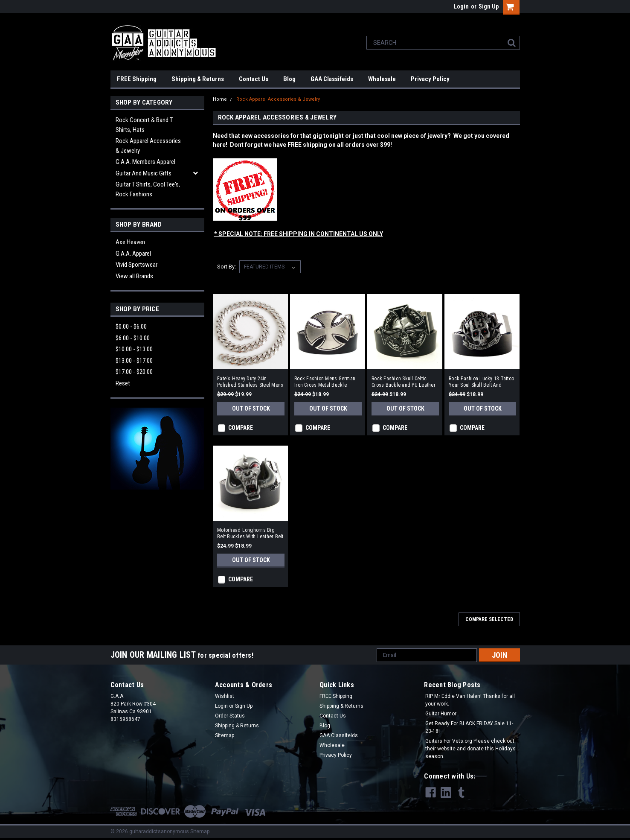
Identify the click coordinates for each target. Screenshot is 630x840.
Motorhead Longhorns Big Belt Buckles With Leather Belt (250, 533)
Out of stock (251, 408)
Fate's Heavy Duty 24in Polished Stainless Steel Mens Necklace (250, 382)
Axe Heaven (130, 242)
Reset (123, 383)
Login (461, 6)
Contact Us (254, 79)
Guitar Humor (441, 714)
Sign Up (489, 6)
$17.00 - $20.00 (134, 372)
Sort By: (226, 267)
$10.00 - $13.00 (134, 349)
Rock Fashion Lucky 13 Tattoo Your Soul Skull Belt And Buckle (481, 382)
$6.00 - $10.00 (133, 338)
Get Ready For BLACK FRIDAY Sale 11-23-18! (469, 727)
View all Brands (134, 276)
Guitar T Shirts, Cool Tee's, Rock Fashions (148, 189)
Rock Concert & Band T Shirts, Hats (144, 125)
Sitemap (225, 735)
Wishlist (225, 696)
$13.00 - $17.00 (134, 361)
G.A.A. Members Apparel (145, 162)
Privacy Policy (430, 79)
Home (220, 99)
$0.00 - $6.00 (131, 327)
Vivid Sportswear (136, 265)
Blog (289, 79)
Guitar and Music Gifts (144, 173)
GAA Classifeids (332, 79)
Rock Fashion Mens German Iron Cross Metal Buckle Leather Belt (325, 382)
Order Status (230, 716)
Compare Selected (489, 619)
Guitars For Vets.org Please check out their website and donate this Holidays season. (470, 749)
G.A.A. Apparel (133, 254)
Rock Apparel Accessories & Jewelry (148, 146)
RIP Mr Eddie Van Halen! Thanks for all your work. (470, 700)
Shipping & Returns (198, 79)
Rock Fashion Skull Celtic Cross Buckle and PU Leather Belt (404, 382)
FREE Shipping (137, 79)
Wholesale (382, 79)
